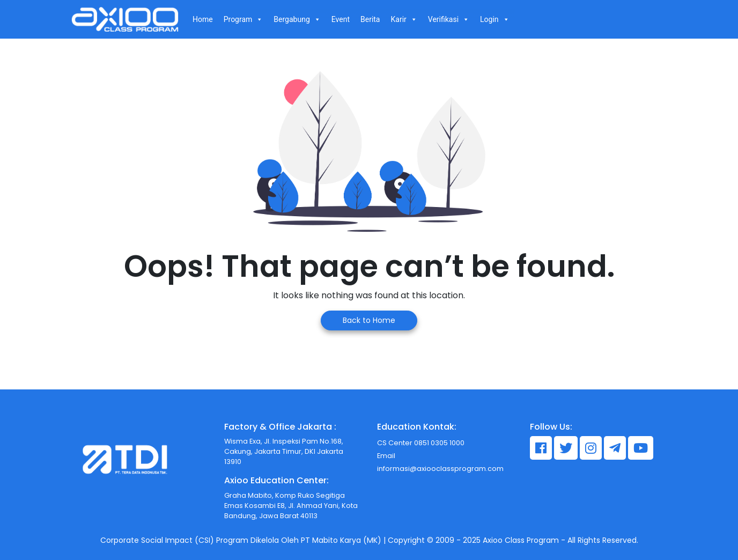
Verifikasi (449, 19)
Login (495, 19)
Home (203, 19)
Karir (404, 19)
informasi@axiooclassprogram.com (440, 469)
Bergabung (297, 19)
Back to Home (369, 320)
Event (341, 19)
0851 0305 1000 (438, 443)
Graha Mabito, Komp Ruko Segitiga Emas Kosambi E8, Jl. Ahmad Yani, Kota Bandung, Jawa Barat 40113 (291, 506)
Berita (370, 19)
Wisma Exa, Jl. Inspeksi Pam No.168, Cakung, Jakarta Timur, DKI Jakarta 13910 (284, 451)
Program (243, 19)
